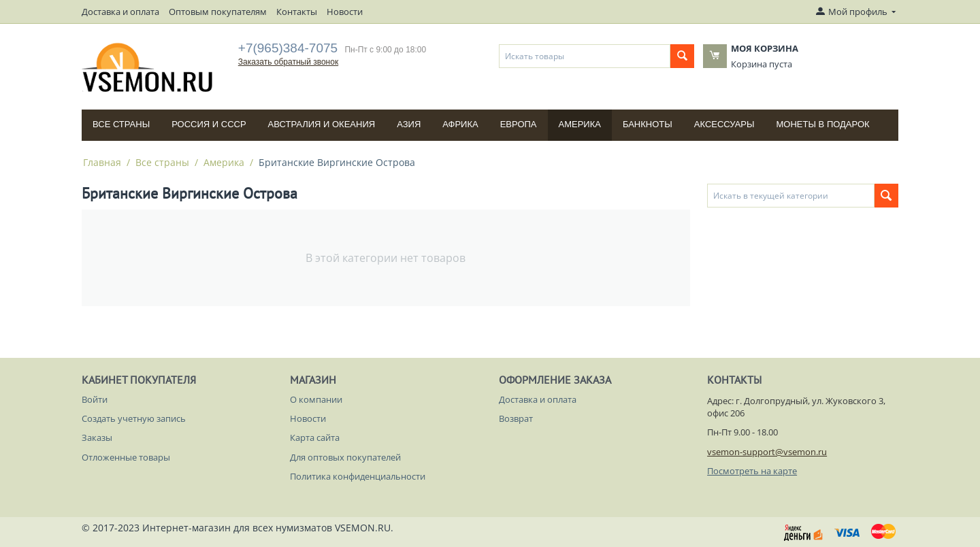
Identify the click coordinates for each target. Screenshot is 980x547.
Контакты (297, 12)
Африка (460, 124)
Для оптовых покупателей (345, 457)
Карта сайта (315, 437)
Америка (580, 124)
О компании (316, 399)
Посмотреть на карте (752, 471)
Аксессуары (724, 124)
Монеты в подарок (823, 124)
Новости (345, 12)
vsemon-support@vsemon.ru (767, 452)
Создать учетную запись (134, 418)
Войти (95, 399)
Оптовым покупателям (218, 12)
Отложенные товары (126, 457)
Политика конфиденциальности (358, 476)
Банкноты (648, 124)
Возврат (516, 418)
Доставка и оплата (120, 12)
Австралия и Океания (322, 124)
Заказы (97, 437)
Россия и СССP (209, 124)
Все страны (121, 124)
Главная (102, 162)
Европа (519, 124)
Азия (409, 124)
